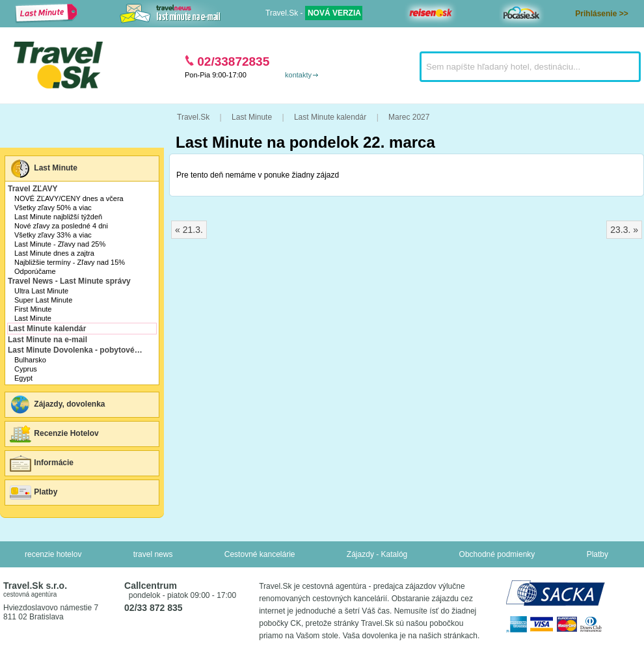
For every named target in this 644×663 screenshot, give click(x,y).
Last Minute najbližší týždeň (58, 217)
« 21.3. (189, 230)
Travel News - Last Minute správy (69, 281)
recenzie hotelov (53, 554)
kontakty (298, 75)
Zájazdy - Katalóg (377, 554)
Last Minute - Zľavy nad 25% (60, 244)
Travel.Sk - (314, 13)
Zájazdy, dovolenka (57, 405)
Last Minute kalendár (47, 329)
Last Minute (43, 169)
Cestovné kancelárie (260, 554)
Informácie (41, 463)
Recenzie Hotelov (54, 434)
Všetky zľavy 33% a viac (53, 235)
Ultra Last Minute (41, 291)
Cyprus (26, 369)
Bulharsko (30, 360)
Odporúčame (35, 271)
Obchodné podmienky (497, 554)
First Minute (33, 309)
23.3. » (624, 230)
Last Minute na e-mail (47, 340)
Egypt (23, 378)
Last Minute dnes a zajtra (54, 253)
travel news (153, 554)
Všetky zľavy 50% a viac (53, 208)
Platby (33, 493)
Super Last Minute (43, 300)
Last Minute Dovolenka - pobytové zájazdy (76, 350)
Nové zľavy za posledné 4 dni (61, 226)
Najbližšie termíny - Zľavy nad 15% (70, 262)
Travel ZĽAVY (33, 189)
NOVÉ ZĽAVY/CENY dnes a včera (69, 198)
